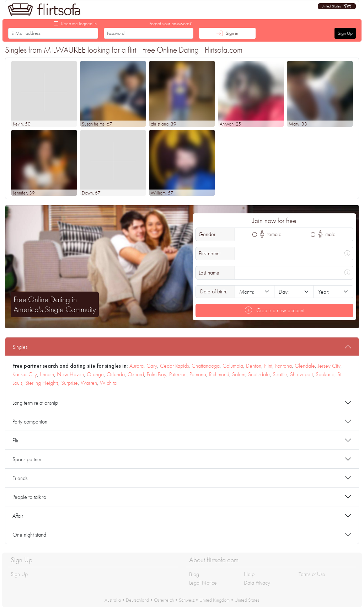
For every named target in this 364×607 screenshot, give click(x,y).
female (271, 234)
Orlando (116, 374)
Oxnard (136, 374)
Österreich (164, 600)
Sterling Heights (42, 383)
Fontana (283, 366)
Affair (18, 516)
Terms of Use (312, 574)
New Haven (70, 374)
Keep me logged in (79, 23)
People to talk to (29, 497)
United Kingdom (215, 600)
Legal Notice (203, 583)
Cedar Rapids (174, 366)
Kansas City (25, 374)
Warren (89, 383)
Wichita (108, 383)
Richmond (219, 374)
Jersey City (329, 366)
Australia (113, 600)
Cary (152, 366)
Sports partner (27, 459)
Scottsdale (259, 374)
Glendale (305, 366)
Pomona (198, 374)
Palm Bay (157, 374)
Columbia (233, 366)
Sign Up (345, 33)
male (327, 234)
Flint (268, 366)
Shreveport (301, 374)
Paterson (178, 374)
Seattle (280, 374)
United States (247, 600)
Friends (20, 478)
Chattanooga (206, 366)
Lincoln (47, 374)
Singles (20, 347)
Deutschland (137, 600)
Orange (95, 374)
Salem (239, 374)
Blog (194, 574)
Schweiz (187, 600)
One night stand (29, 535)
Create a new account (275, 310)
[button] (337, 6)
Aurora (136, 366)
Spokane (325, 374)
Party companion (30, 422)
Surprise (69, 383)
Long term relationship (35, 403)
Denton (254, 366)
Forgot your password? (171, 23)
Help (249, 574)
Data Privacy (257, 583)
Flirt (16, 440)
